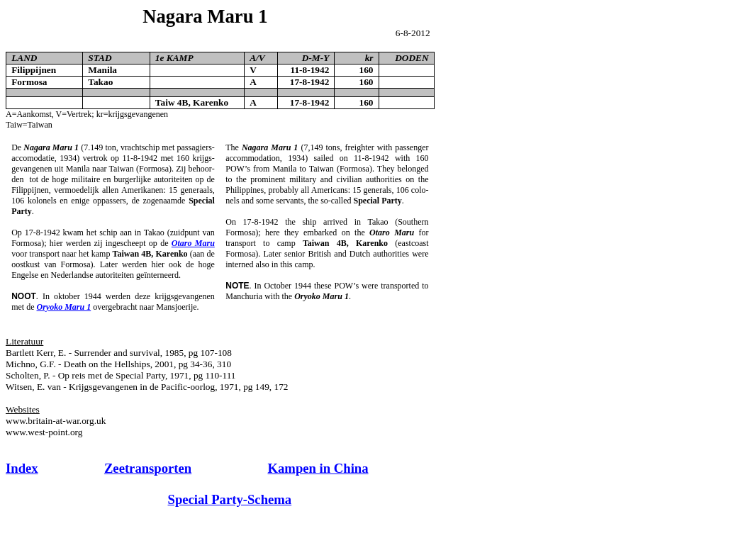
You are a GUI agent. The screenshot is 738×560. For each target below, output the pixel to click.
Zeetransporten (148, 468)
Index (22, 468)
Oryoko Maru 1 (64, 307)
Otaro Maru (193, 243)
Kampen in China (318, 468)
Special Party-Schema (230, 499)
